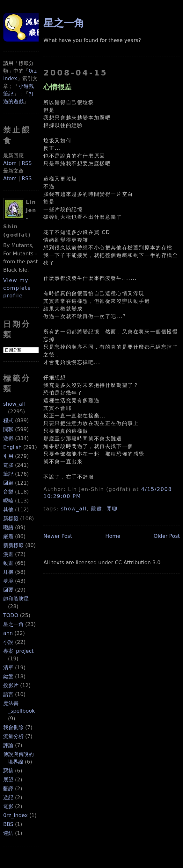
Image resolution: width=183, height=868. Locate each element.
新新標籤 (13, 545)
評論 (8, 745)
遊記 (8, 797)
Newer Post (58, 536)
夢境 (8, 581)
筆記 (8, 474)
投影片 (11, 685)
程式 (8, 420)
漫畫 (8, 554)
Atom (10, 163)
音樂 (8, 492)
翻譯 (8, 789)
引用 (8, 456)
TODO (11, 615)
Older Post (167, 536)
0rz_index (15, 815)
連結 (8, 833)
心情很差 (57, 87)
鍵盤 (8, 676)
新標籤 (11, 519)
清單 (8, 668)
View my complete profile (17, 288)
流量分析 (13, 736)
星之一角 (13, 624)
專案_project (18, 651)
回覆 (8, 590)
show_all (14, 404)
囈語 (8, 527)
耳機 (8, 572)
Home (113, 536)
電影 (8, 806)
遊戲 (8, 438)
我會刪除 (13, 727)
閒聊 (8, 429)
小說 (8, 642)
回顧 (8, 483)
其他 (8, 510)
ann (8, 633)
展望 (8, 780)
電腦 (8, 465)
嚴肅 (8, 536)
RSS (27, 163)
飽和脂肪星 (16, 599)
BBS (8, 824)
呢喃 (8, 501)
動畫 (8, 563)
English (12, 447)
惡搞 (8, 771)
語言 (8, 694)
